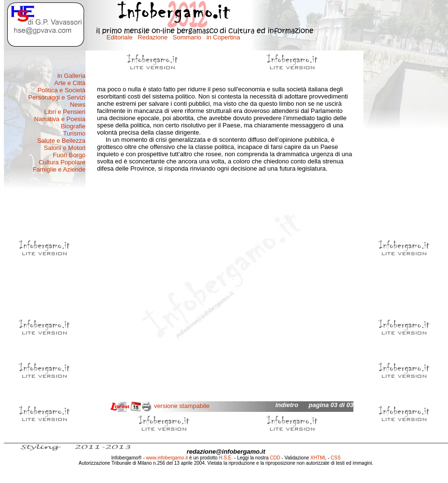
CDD (275, 458)
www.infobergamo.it (167, 458)
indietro (287, 405)
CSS (336, 458)
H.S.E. (226, 458)
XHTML (318, 458)
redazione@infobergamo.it (226, 452)
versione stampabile (182, 406)
